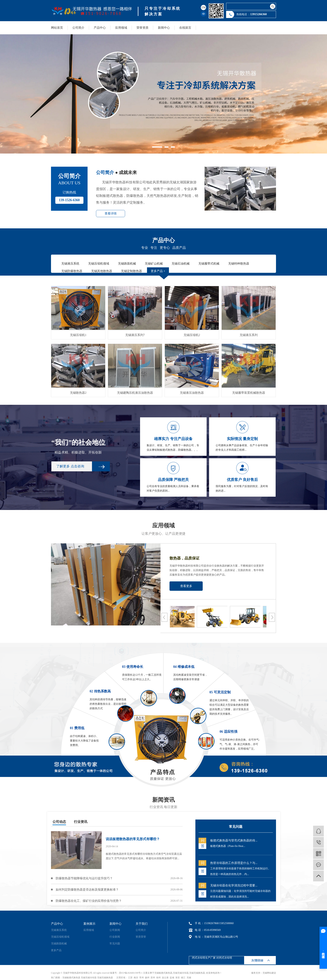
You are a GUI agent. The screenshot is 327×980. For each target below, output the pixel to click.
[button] (157, 147)
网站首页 (57, 28)
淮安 (178, 978)
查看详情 (111, 213)
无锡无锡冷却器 (181, 973)
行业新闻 (115, 937)
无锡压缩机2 (192, 335)
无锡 (189, 978)
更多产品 (56, 950)
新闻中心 (164, 28)
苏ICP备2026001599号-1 (131, 973)
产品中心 (100, 28)
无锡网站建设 (269, 973)
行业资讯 (81, 822)
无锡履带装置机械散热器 (249, 393)
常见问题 (115, 944)
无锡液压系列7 (135, 335)
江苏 (130, 978)
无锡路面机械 (59, 944)
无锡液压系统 (59, 930)
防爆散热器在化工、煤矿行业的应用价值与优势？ (89, 901)
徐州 (158, 978)
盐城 (172, 978)
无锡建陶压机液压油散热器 (135, 393)
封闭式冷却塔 (224, 958)
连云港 (165, 978)
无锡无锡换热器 (197, 973)
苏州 (153, 978)
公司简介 (78, 28)
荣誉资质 (142, 28)
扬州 (147, 978)
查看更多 (186, 586)
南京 (136, 978)
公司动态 (59, 822)
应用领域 (121, 28)
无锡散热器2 (78, 393)
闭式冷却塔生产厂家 (204, 958)
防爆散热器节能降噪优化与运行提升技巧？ (84, 878)
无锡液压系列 (249, 335)
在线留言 (185, 28)
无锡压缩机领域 (60, 937)
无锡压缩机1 (78, 335)
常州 (142, 978)
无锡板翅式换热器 (163, 973)
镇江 (183, 978)
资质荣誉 (141, 937)
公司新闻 (115, 930)
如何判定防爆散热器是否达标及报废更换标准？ (87, 890)
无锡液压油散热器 (192, 393)
